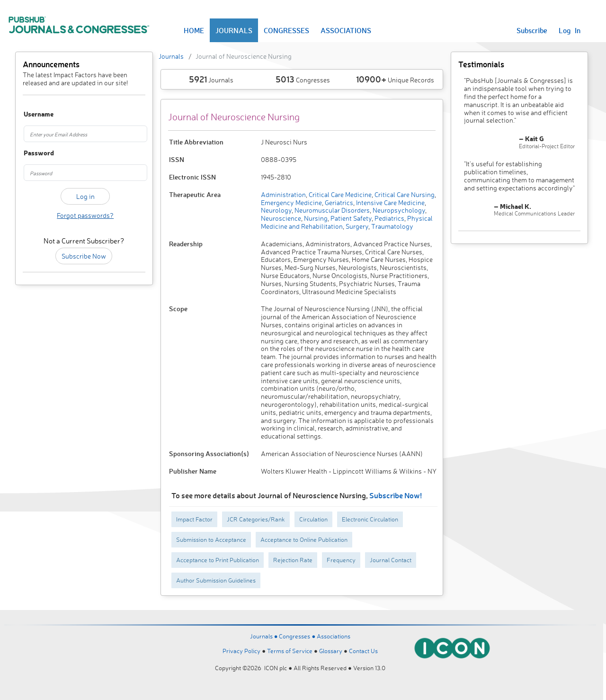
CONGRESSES (286, 30)
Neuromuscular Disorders (331, 210)
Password (33, 153)
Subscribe (532, 30)
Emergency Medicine (291, 202)
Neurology (276, 210)
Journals (171, 56)
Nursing (315, 218)
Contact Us (363, 651)
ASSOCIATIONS (346, 30)
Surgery (356, 226)
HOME (194, 30)
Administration (283, 194)
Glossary (331, 651)
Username (33, 114)
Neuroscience (281, 218)
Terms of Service (290, 651)
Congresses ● (298, 636)
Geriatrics (338, 202)
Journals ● (265, 636)
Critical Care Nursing (404, 194)
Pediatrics (389, 218)
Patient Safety (350, 218)
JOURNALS (234, 30)
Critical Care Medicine (339, 194)
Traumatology (392, 226)
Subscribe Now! (396, 495)
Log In (570, 30)
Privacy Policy (241, 651)
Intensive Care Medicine (390, 202)
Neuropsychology (398, 210)
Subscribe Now (84, 256)
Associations (334, 636)
